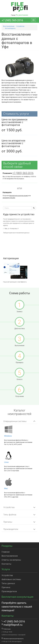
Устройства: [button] (9, 507)
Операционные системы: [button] (15, 421)
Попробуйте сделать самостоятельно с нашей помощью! (17, 607)
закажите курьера (9, 198)
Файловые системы (11, 579)
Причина (6, 587)
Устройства (7, 575)
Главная (6, 552)
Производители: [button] (11, 529)
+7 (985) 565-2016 (12, 20)
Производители (9, 591)
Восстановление (10, 556)
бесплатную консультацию (19, 196)
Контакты (6, 564)
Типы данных (8, 583)
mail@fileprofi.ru (13, 625)
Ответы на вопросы (11, 560)
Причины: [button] (8, 522)
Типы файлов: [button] (10, 515)
